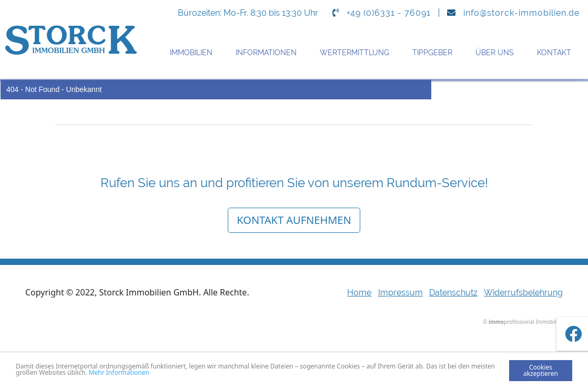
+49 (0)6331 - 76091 (389, 13)
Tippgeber (432, 53)
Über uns (495, 53)
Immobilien (191, 53)
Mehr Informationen (119, 372)
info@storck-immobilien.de (521, 13)
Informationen (266, 53)
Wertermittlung (354, 53)
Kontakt (554, 53)
